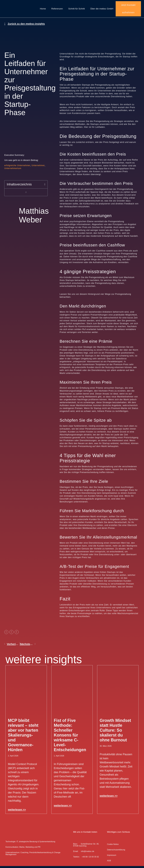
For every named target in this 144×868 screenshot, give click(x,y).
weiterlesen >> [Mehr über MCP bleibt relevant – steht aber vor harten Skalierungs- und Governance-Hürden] (17, 812)
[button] (45, 186)
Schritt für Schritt (77, 10)
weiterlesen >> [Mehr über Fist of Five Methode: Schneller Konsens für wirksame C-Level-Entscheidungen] (63, 807)
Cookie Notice (113, 846)
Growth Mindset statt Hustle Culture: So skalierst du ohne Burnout (115, 732)
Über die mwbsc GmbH (102, 10)
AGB (109, 863)
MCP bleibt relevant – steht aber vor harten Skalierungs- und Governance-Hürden (23, 737)
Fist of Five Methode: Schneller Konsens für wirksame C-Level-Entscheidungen (70, 737)
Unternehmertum (13, 170)
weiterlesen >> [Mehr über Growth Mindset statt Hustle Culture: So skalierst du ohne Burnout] (109, 798)
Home (43, 10)
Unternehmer (38, 167)
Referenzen (57, 10)
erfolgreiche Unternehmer (17, 167)
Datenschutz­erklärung (116, 852)
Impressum (112, 857)
